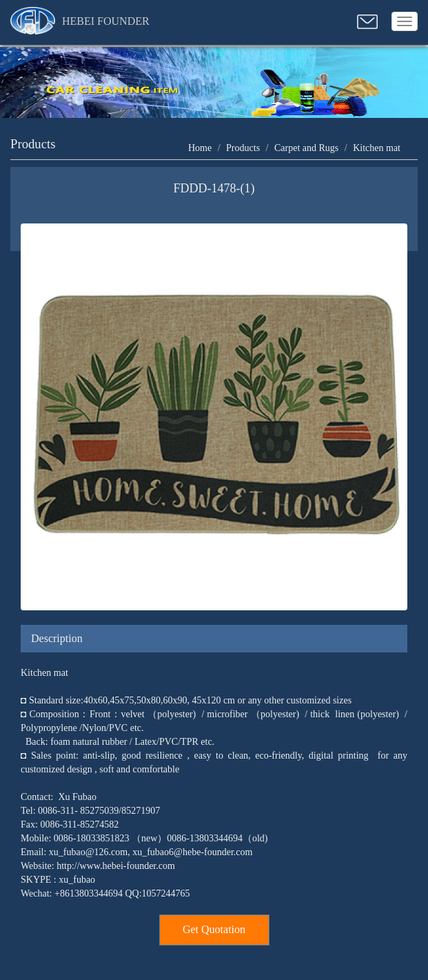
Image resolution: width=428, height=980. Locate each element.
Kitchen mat (377, 148)
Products (243, 148)
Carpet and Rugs (306, 148)
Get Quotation (214, 929)
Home (200, 148)
